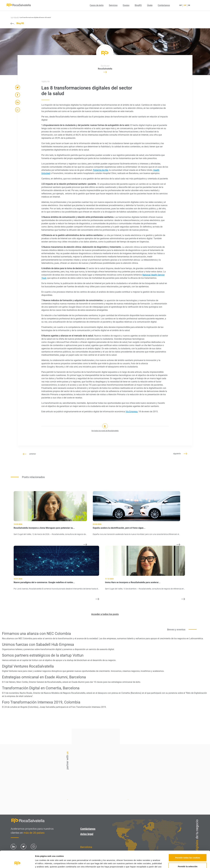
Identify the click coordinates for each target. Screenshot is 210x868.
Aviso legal (87, 834)
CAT (181, 5)
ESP (185, 5)
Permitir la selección (188, 851)
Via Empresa (132, 412)
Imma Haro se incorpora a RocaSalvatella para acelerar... (133, 582)
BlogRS (138, 5)
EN (189, 5)
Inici (12, 17)
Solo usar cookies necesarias (188, 859)
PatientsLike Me (101, 170)
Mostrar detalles (144, 863)
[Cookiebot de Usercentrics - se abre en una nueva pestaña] (17, 863)
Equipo (126, 5)
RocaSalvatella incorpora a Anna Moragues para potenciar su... (44, 528)
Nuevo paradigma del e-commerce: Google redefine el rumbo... (44, 582)
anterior (29, 454)
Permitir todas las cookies (188, 842)
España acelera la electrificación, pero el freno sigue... (119, 528)
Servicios (113, 5)
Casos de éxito (97, 5)
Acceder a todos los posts (105, 614)
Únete (150, 5)
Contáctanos (164, 5)
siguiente (180, 454)
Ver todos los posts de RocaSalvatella (105, 431)
